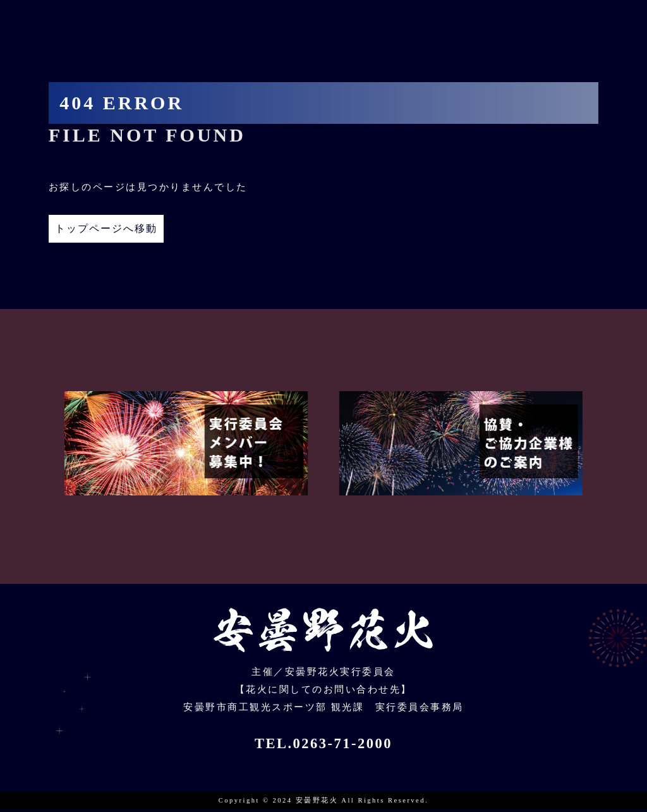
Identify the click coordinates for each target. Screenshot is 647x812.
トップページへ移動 (120, 230)
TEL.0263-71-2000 (323, 746)
